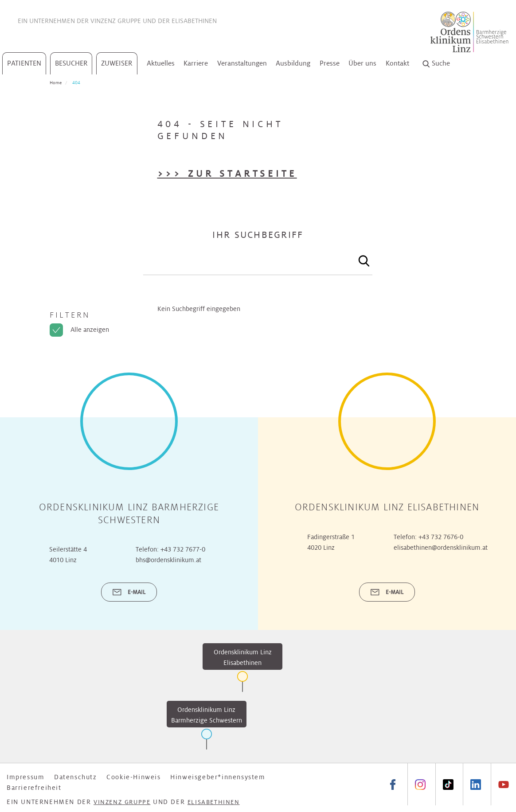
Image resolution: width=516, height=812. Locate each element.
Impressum (25, 777)
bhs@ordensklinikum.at (168, 560)
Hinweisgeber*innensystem (218, 777)
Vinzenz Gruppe (116, 21)
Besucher (71, 63)
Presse (330, 63)
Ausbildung (293, 63)
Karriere (196, 63)
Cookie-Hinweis (133, 777)
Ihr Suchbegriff (258, 235)
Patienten (24, 63)
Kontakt (397, 63)
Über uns (362, 63)
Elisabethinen (194, 21)
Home (56, 83)
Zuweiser (117, 63)
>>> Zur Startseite (227, 173)
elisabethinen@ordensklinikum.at (441, 548)
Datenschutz (76, 777)
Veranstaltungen (242, 63)
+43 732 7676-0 (441, 537)
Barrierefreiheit (34, 788)
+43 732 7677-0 (183, 549)
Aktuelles (161, 63)
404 (76, 83)
